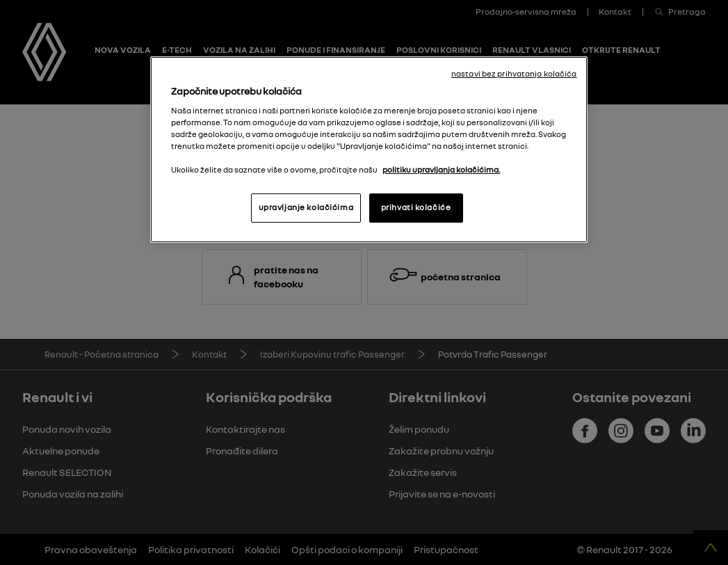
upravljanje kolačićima (306, 207)
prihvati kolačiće (416, 207)
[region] (369, 150)
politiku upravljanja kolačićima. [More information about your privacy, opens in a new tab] (441, 170)
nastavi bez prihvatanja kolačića (514, 74)
